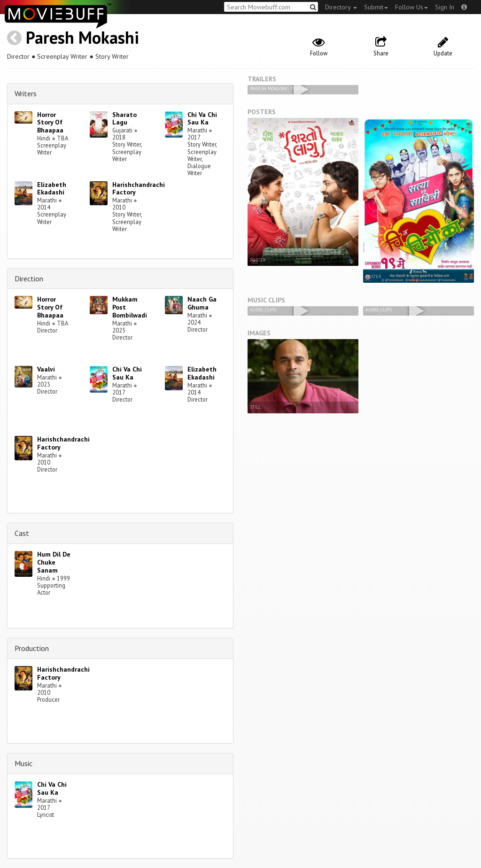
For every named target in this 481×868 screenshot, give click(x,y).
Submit (376, 7)
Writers (26, 93)
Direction (29, 279)
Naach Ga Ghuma (202, 303)
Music (23, 763)
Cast (22, 533)
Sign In (445, 7)
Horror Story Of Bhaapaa (50, 123)
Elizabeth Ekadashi (52, 189)
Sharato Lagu (124, 119)
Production (32, 648)
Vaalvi (46, 369)
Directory (341, 7)
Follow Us (411, 7)
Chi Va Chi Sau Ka (202, 119)
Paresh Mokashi (82, 37)
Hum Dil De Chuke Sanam (54, 562)
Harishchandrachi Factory (139, 189)
